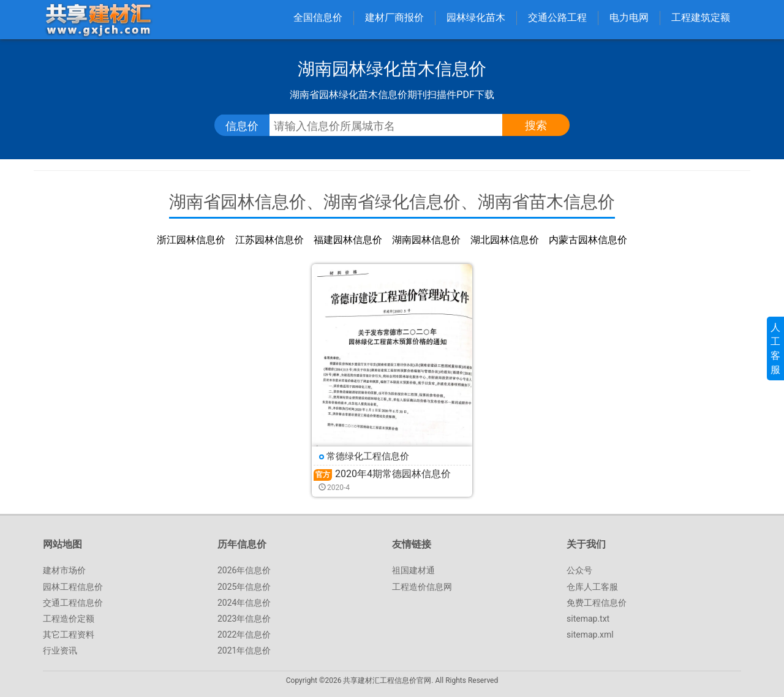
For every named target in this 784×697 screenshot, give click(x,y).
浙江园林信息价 (191, 240)
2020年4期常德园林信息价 (393, 474)
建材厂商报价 (394, 17)
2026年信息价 (244, 570)
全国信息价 (318, 17)
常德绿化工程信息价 (368, 456)
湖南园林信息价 (426, 240)
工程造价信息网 (422, 587)
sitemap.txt (588, 619)
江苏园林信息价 (269, 240)
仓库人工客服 (592, 587)
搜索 (536, 125)
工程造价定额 (69, 619)
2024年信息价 (244, 603)
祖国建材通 (413, 570)
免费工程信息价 (597, 603)
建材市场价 (64, 570)
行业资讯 (60, 650)
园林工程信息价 (73, 587)
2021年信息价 (244, 650)
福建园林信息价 (348, 240)
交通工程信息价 (73, 603)
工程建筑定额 (701, 17)
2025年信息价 (244, 587)
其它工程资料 (69, 635)
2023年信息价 (244, 619)
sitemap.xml (590, 635)
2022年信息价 (244, 635)
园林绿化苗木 (476, 17)
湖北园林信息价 (505, 240)
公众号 (579, 570)
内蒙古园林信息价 (588, 240)
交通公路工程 (557, 17)
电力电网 (629, 17)
